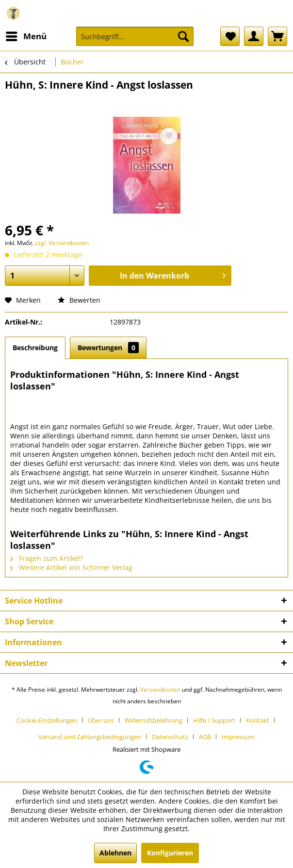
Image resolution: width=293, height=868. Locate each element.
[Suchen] (183, 36)
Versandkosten (160, 690)
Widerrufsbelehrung (154, 720)
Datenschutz (170, 737)
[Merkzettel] (230, 36)
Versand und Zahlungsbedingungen (90, 737)
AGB (205, 737)
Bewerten (79, 300)
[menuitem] (26, 36)
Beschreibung (35, 348)
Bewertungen (108, 348)
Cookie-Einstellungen (47, 720)
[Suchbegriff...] (135, 36)
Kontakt (258, 720)
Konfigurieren (170, 853)
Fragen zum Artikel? (47, 558)
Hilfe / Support (214, 720)
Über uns (101, 720)
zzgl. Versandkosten (62, 243)
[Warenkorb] (277, 36)
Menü (26, 35)
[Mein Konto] (254, 36)
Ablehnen (115, 853)
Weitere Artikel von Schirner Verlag (71, 567)
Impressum (238, 737)
